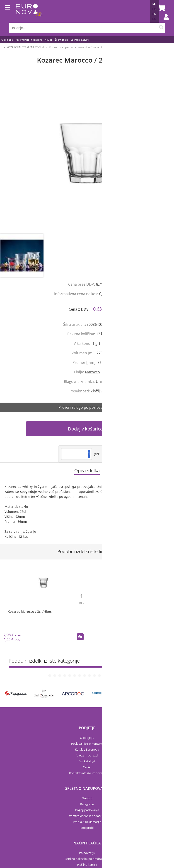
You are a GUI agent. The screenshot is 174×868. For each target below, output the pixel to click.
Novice (48, 40)
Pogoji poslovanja (87, 779)
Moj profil (87, 797)
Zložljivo (98, 391)
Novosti (87, 767)
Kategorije (87, 773)
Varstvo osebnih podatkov (87, 785)
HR (154, 9)
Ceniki (87, 736)
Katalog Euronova (87, 719)
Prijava (164, 22)
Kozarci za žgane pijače (92, 47)
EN (154, 14)
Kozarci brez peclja (61, 47)
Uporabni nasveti (80, 40)
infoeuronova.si (93, 742)
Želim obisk (61, 40)
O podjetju (7, 40)
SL (154, 4)
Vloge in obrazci (87, 725)
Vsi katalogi (87, 730)
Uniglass (103, 382)
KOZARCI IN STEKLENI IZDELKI (25, 47)
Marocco (92, 372)
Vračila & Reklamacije (87, 791)
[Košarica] (161, 8)
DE (154, 19)
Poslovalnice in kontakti (29, 40)
